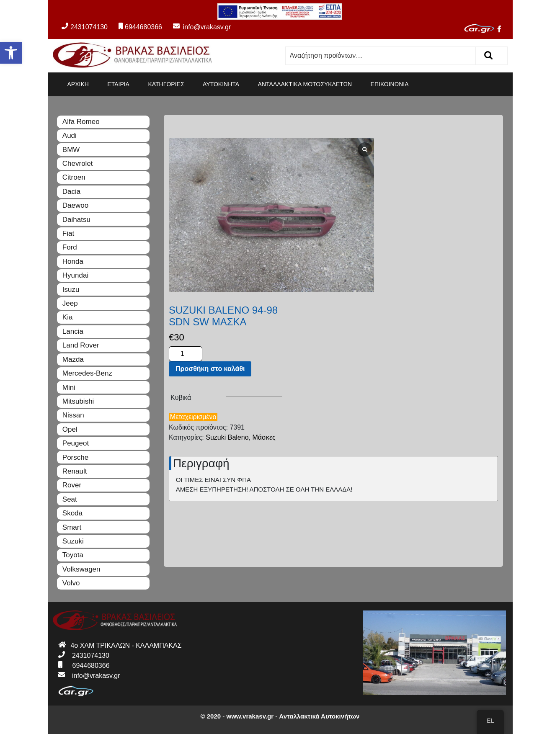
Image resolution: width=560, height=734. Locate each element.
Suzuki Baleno (447, 270)
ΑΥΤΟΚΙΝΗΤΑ (221, 84)
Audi (70, 135)
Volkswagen (81, 569)
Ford (70, 247)
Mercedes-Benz (87, 373)
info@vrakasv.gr (197, 27)
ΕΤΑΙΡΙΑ (118, 84)
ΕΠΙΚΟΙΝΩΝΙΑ (390, 84)
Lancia (73, 331)
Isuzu (71, 290)
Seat (70, 499)
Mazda (73, 359)
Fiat (68, 233)
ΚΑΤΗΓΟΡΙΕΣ (166, 84)
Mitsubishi (78, 401)
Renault (75, 471)
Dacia (71, 192)
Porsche (75, 457)
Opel (70, 429)
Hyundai (75, 275)
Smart (72, 527)
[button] (11, 53)
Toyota (73, 555)
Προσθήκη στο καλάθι (430, 202)
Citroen (74, 177)
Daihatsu (76, 220)
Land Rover (81, 345)
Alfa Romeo (81, 122)
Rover (72, 485)
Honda (73, 261)
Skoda (72, 513)
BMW (71, 150)
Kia (68, 317)
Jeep (70, 303)
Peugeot (76, 443)
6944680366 (140, 27)
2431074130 (85, 27)
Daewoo (75, 205)
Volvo (71, 583)
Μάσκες (484, 270)
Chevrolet (78, 164)
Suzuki (73, 541)
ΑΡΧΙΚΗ (78, 84)
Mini (69, 388)
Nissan (73, 415)
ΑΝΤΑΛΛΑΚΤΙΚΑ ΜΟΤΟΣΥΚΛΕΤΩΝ (305, 84)
